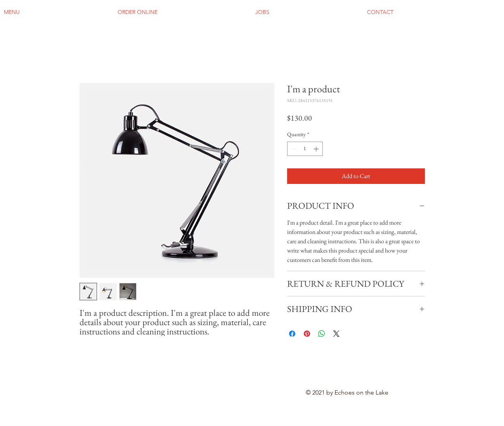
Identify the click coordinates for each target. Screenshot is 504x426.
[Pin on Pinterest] (307, 334)
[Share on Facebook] (292, 334)
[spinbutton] (305, 149)
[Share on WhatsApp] (322, 334)
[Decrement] (293, 149)
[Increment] (317, 149)
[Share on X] (336, 334)
